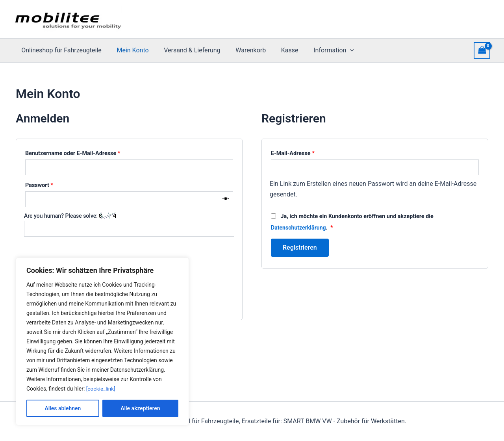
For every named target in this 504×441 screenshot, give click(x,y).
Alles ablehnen (63, 408)
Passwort (54, 184)
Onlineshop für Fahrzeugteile (60, 50)
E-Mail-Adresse (308, 152)
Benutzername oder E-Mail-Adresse (88, 152)
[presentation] (336, 50)
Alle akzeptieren (140, 408)
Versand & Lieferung (186, 50)
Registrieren (300, 247)
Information (320, 50)
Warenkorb (242, 50)
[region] (102, 341)
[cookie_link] (101, 389)
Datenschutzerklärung (299, 227)
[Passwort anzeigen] (226, 199)
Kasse (278, 50)
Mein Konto (129, 50)
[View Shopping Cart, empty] (482, 50)
